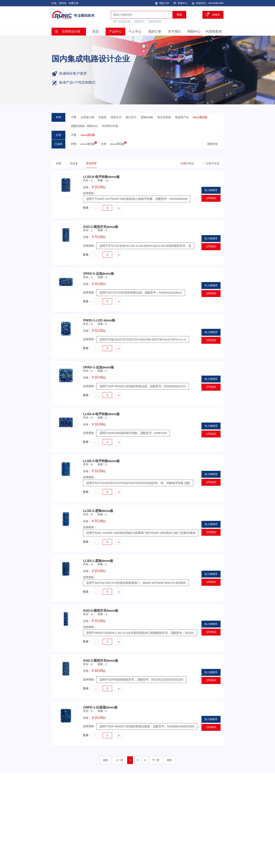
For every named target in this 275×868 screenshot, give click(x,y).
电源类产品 (182, 117)
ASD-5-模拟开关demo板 (101, 611)
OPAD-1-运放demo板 (99, 368)
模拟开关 (140, 21)
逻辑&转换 (147, 117)
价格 (73, 164)
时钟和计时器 (110, 126)
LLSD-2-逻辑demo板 (98, 511)
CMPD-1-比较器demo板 (100, 708)
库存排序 (91, 164)
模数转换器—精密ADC (84, 126)
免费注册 (74, 3)
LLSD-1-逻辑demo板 (98, 561)
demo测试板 (200, 117)
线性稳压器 (155, 21)
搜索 (179, 15)
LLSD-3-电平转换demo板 (101, 461)
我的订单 (155, 31)
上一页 (119, 761)
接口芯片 (131, 117)
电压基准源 (164, 117)
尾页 (170, 761)
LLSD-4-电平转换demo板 (101, 415)
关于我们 (174, 31)
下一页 (156, 761)
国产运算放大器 (122, 21)
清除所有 (212, 144)
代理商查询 (214, 31)
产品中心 (115, 31)
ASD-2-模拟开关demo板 (101, 227)
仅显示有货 (213, 164)
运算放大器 (87, 117)
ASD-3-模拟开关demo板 (101, 661)
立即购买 (211, 199)
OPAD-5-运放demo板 (99, 274)
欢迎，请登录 (59, 3)
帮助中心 (194, 31)
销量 (59, 164)
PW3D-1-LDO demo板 (99, 321)
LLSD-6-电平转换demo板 (101, 177)
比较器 (102, 117)
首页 (96, 31)
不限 (74, 117)
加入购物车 (211, 191)
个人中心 (135, 31)
